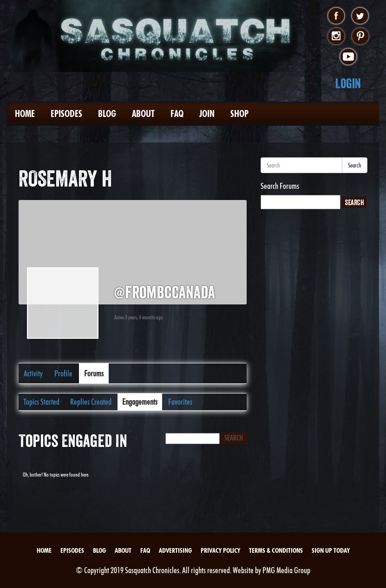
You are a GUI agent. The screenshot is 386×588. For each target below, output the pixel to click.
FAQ (177, 114)
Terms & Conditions (276, 550)
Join (207, 114)
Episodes (66, 114)
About (143, 114)
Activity (33, 373)
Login (348, 83)
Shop (239, 114)
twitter (360, 16)
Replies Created (91, 402)
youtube (348, 57)
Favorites (180, 402)
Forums (94, 373)
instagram (336, 37)
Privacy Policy (220, 550)
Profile (63, 373)
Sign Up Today (331, 550)
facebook (336, 16)
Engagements (140, 402)
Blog (107, 114)
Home (25, 114)
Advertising (175, 550)
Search (355, 165)
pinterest (360, 37)
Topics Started (41, 402)
